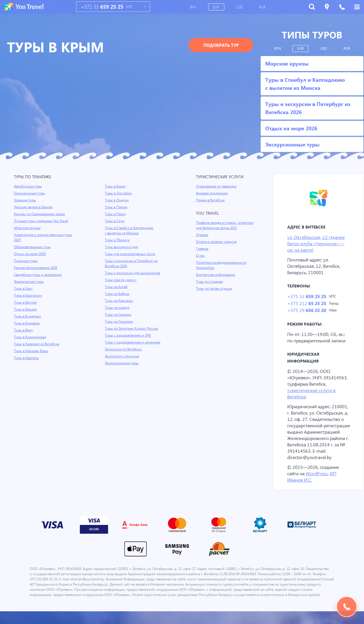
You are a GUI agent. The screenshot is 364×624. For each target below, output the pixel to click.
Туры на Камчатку (120, 301)
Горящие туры (25, 200)
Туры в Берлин (26, 309)
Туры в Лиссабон (119, 193)
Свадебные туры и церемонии (38, 275)
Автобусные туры (28, 186)
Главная (203, 249)
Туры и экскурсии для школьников (133, 273)
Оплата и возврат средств (217, 242)
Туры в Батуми (26, 302)
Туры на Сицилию (119, 322)
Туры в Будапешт (28, 316)
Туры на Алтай (117, 287)
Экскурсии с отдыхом (122, 356)
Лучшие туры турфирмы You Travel (42, 221)
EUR (216, 7)
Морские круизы (27, 228)
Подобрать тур (221, 45)
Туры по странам (210, 282)
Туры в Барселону (28, 296)
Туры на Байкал (118, 294)
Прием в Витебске (211, 200)
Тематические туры (30, 282)
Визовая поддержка (212, 193)
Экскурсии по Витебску (124, 349)
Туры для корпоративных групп (130, 254)
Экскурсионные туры (122, 363)
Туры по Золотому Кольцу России (132, 328)
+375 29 (306, 311)
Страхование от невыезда (217, 186)
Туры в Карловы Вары (32, 351)
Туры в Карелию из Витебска (37, 344)
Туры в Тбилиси (118, 240)
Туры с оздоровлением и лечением (134, 342)
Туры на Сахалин (118, 315)
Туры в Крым (115, 186)
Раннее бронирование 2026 (36, 268)
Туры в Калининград (31, 337)
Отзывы (203, 235)
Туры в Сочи (115, 221)
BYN (194, 7)
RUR (263, 7)
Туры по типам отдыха (214, 289)
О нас (200, 256)
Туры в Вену (24, 330)
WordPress (318, 481)
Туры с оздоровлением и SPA (129, 335)
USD (240, 7)
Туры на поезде (117, 308)
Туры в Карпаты (27, 358)
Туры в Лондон (117, 200)
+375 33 (102, 7)
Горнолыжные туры (30, 193)
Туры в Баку (24, 289)
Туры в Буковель (27, 323)
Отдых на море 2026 (30, 254)
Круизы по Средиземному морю (40, 214)
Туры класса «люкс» (121, 280)
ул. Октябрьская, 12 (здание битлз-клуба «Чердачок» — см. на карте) (318, 244)
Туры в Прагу (115, 214)
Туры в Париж (116, 207)
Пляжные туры (26, 261)
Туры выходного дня (122, 247)
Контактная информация (216, 275)
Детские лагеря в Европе (34, 207)
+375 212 (306, 304)
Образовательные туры (33, 247)
